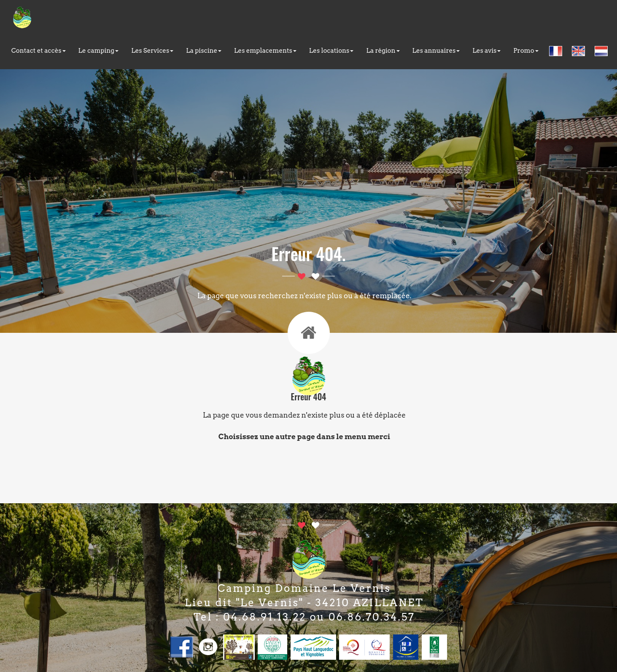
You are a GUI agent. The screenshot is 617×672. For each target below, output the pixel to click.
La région (383, 51)
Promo (526, 51)
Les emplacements (265, 51)
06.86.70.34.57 (372, 617)
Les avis (486, 51)
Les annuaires (436, 51)
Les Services (152, 51)
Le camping (99, 51)
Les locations (331, 51)
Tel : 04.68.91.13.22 (250, 617)
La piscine (204, 51)
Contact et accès (39, 51)
